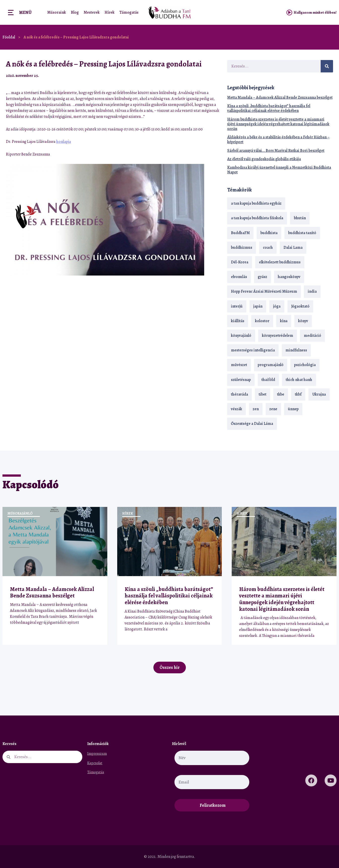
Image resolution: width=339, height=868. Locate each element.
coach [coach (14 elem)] (268, 248)
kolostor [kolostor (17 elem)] (262, 321)
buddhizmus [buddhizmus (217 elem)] (242, 248)
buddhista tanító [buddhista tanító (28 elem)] (302, 233)
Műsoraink (57, 12)
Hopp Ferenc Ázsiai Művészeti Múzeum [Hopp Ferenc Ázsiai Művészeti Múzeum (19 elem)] (264, 291)
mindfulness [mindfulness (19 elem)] (296, 350)
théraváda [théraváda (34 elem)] (240, 394)
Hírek (110, 12)
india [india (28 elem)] (312, 291)
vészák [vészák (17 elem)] (237, 409)
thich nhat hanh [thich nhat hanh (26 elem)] (299, 380)
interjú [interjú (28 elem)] (237, 306)
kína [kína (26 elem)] (284, 321)
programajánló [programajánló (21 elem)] (271, 365)
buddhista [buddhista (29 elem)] (269, 233)
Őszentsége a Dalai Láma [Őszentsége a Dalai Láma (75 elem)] (252, 424)
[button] (206, 76)
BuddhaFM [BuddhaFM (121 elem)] (240, 233)
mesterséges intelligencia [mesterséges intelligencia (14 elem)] (253, 350)
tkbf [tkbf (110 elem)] (298, 394)
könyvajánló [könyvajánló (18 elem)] (241, 336)
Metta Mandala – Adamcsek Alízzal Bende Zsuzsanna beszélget (280, 97)
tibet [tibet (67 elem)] (263, 394)
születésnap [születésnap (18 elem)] (241, 380)
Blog (75, 12)
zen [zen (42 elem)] (256, 409)
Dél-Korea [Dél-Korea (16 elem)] (240, 262)
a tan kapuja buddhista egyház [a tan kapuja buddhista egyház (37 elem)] (256, 203)
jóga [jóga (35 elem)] (277, 306)
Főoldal (9, 37)
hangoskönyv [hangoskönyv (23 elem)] (289, 277)
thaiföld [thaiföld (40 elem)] (268, 380)
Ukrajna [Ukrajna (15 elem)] (319, 394)
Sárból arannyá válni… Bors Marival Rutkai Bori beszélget (276, 151)
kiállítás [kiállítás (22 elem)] (238, 321)
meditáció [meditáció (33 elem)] (312, 336)
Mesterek (92, 12)
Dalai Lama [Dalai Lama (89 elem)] (293, 248)
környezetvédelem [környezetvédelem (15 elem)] (278, 336)
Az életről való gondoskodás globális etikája (264, 159)
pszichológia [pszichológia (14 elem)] (305, 365)
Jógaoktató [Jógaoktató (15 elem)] (300, 306)
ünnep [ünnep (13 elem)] (293, 409)
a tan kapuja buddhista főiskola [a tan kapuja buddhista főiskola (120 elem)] (257, 218)
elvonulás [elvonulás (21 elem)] (239, 277)
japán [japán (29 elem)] (258, 306)
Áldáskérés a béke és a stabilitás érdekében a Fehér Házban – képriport (278, 139)
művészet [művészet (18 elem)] (239, 365)
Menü (25, 12)
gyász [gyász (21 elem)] (262, 277)
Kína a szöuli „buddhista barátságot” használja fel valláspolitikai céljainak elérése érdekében (269, 108)
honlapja (64, 142)
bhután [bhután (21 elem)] (300, 218)
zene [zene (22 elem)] (273, 409)
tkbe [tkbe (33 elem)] (281, 394)
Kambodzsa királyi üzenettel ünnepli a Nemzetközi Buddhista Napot (279, 170)
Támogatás (129, 12)
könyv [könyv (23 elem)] (303, 321)
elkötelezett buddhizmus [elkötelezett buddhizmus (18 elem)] (280, 262)
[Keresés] (327, 66)
